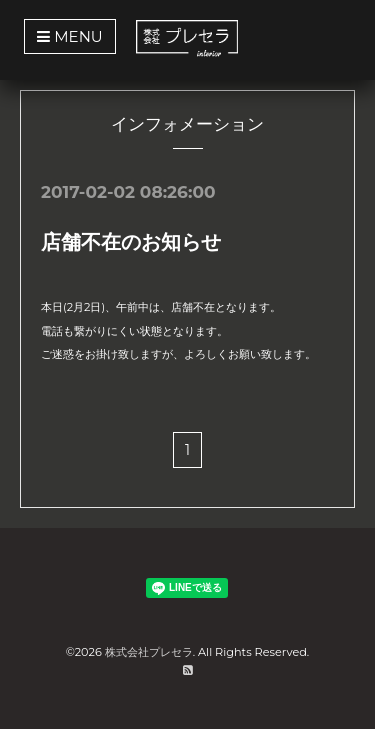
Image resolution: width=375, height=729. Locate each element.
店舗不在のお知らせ (131, 242)
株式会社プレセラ (149, 652)
